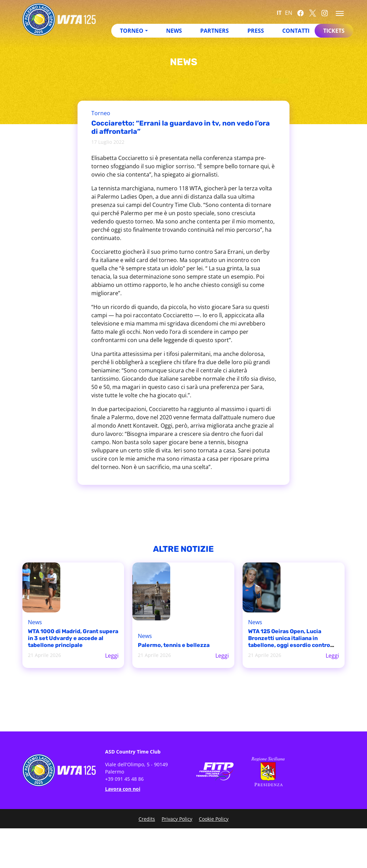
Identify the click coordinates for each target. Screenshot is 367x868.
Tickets (334, 31)
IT (279, 13)
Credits (147, 819)
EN (289, 13)
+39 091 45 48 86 (124, 779)
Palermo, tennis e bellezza (174, 645)
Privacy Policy (177, 819)
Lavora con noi (123, 789)
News (174, 31)
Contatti (296, 31)
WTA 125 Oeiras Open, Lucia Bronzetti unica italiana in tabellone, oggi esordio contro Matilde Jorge (289, 642)
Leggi (112, 656)
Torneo (132, 31)
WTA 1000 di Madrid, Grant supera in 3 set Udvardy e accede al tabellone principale (73, 638)
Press (256, 31)
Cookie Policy (214, 819)
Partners (215, 31)
